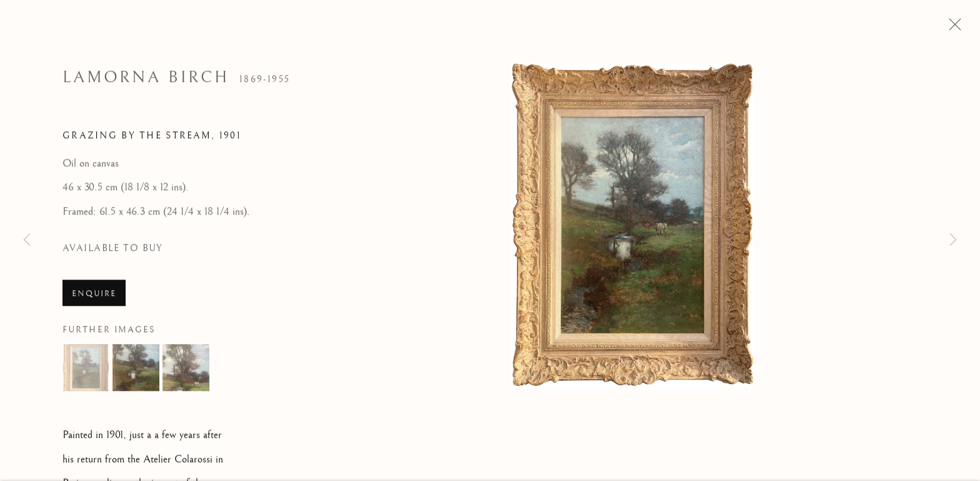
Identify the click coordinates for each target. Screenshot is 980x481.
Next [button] (953, 240)
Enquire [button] (94, 297)
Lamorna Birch (146, 80)
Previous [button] (27, 240)
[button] (86, 371)
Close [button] (952, 28)
